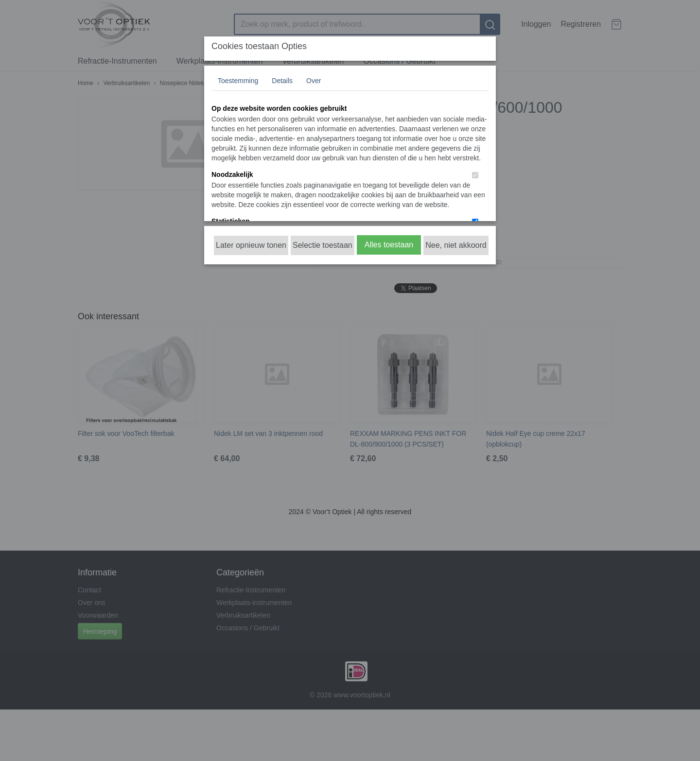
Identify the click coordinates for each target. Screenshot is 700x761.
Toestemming (238, 81)
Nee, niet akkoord (456, 245)
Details (282, 81)
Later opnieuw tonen (251, 245)
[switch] (475, 175)
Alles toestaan (389, 245)
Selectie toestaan (323, 245)
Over (314, 81)
